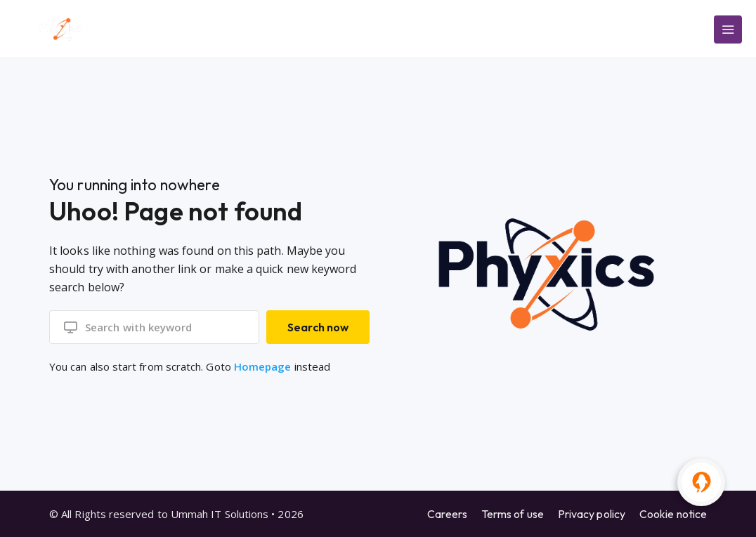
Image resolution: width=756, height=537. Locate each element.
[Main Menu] (728, 29)
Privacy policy (592, 514)
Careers (447, 514)
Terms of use (513, 514)
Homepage (263, 366)
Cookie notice (673, 514)
